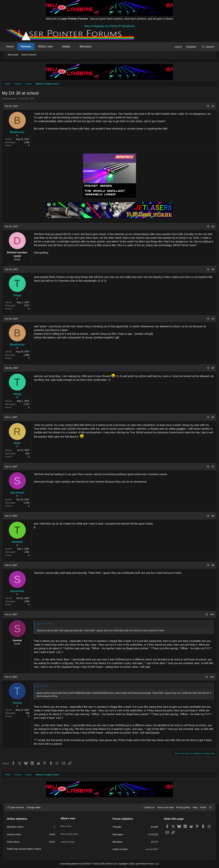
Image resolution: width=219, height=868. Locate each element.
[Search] (205, 47)
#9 (208, 566)
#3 (208, 270)
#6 (208, 418)
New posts (13, 55)
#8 (208, 517)
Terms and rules (165, 807)
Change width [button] (34, 807)
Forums (29, 46)
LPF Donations (126, 26)
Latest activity (68, 837)
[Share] (203, 107)
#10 (208, 615)
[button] (59, 47)
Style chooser (15, 807)
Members (88, 46)
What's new (48, 46)
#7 (208, 467)
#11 (208, 678)
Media (69, 46)
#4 (208, 320)
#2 (208, 227)
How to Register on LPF (99, 26)
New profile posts (69, 831)
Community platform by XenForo (88, 864)
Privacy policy (183, 807)
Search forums (29, 55)
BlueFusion (15, 99)
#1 (208, 107)
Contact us (149, 807)
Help (195, 807)
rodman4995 (152, 849)
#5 (208, 369)
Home (13, 46)
